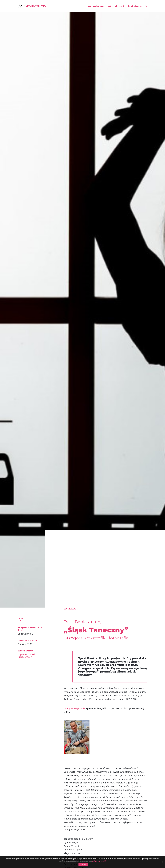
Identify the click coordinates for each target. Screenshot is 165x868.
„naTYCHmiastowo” (82, 781)
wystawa (71, 728)
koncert (27, 728)
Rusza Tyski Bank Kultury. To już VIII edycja (81, 657)
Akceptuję (83, 865)
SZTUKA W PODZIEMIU (122, 654)
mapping (115, 728)
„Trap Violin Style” (35, 781)
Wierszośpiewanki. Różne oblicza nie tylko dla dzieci (39, 657)
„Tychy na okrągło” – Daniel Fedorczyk (121, 784)
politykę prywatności (99, 861)
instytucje (135, 6)
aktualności (116, 6)
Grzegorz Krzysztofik (74, 170)
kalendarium (96, 6)
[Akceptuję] (162, 862)
